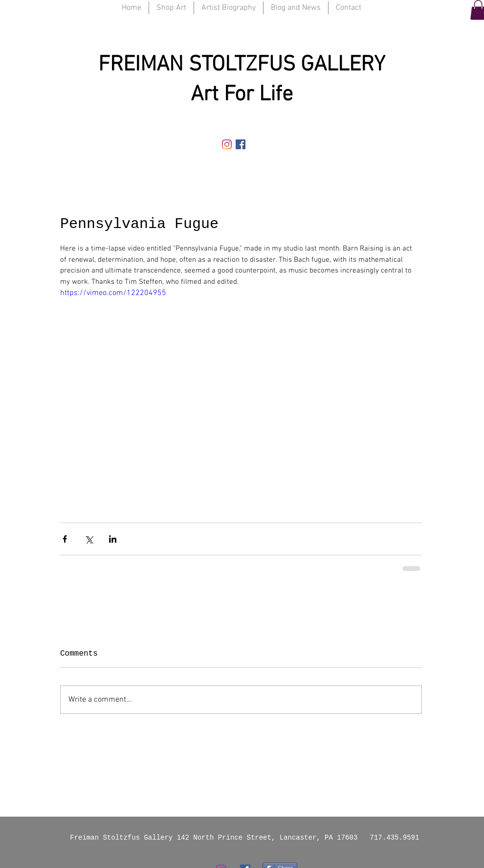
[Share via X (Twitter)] (89, 539)
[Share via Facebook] (65, 539)
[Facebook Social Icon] (241, 144)
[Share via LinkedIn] (113, 539)
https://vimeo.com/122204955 (113, 293)
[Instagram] (227, 144)
